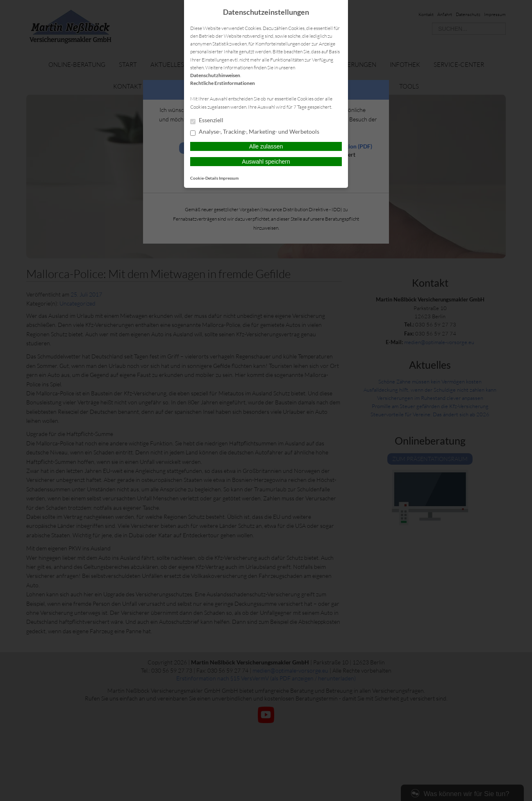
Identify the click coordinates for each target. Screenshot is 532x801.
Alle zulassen (266, 146)
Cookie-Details (204, 178)
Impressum (229, 178)
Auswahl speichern (266, 162)
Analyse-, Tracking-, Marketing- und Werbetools (255, 132)
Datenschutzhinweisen (215, 75)
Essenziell (207, 121)
